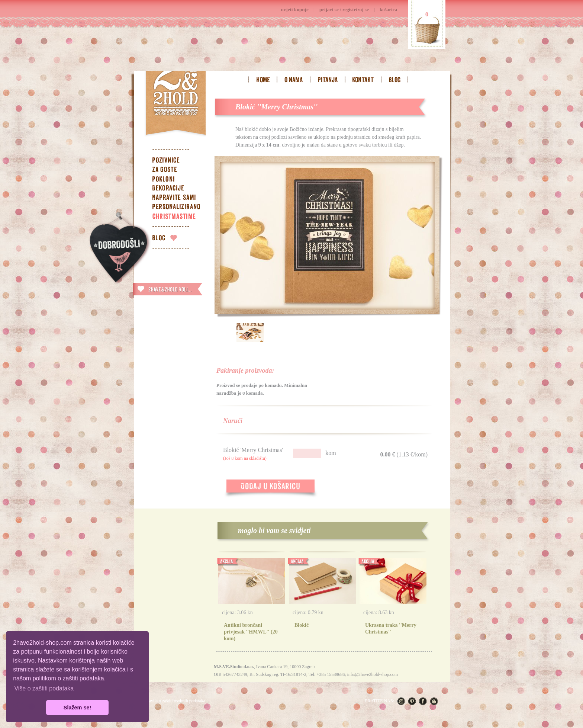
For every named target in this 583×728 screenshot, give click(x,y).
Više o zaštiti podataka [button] (44, 688)
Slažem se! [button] (77, 708)
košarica (388, 9)
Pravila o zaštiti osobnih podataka (175, 701)
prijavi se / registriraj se (344, 9)
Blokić (302, 625)
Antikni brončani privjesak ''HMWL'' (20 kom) (251, 632)
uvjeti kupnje (295, 9)
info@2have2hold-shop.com (372, 674)
